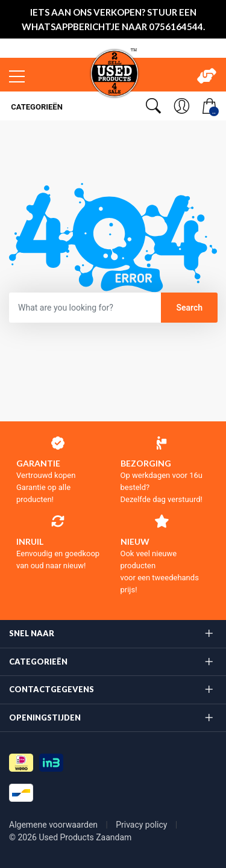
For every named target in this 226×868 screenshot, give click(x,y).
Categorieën (36, 107)
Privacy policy (143, 825)
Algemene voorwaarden (55, 825)
